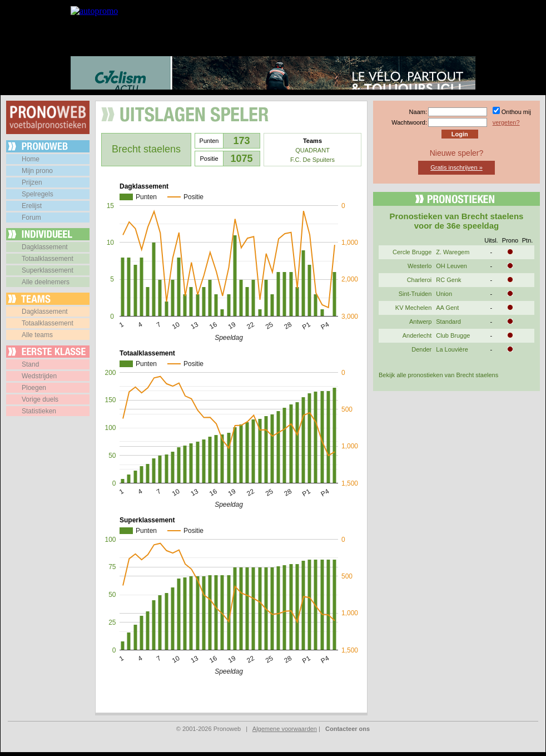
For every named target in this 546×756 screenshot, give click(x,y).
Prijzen (32, 182)
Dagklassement (45, 247)
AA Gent (447, 308)
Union (444, 294)
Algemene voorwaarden (285, 729)
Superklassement (48, 270)
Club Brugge (453, 335)
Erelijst (32, 206)
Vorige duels (40, 399)
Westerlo (420, 266)
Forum (31, 218)
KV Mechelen (413, 308)
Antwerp (420, 322)
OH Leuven (451, 266)
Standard (448, 322)
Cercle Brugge (412, 252)
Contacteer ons (348, 729)
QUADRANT (312, 150)
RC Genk (448, 280)
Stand (30, 364)
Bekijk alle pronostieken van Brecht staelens (438, 375)
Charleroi (420, 280)
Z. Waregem (453, 252)
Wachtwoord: (409, 122)
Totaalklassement (48, 259)
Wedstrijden (39, 376)
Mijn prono (37, 171)
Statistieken (39, 411)
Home (31, 159)
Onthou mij (516, 112)
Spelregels (38, 194)
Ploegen (34, 388)
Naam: (418, 112)
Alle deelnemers (46, 282)
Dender (421, 349)
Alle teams (37, 335)
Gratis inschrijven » (456, 167)
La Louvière (452, 349)
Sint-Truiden (415, 294)
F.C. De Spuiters (312, 160)
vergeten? (506, 122)
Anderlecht (417, 335)
